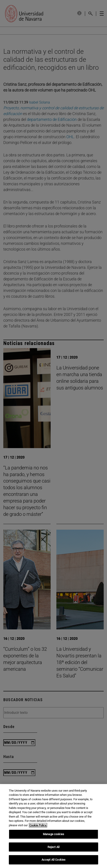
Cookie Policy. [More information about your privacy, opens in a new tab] (38, 825)
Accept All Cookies (53, 860)
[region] (53, 826)
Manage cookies (53, 834)
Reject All (53, 847)
